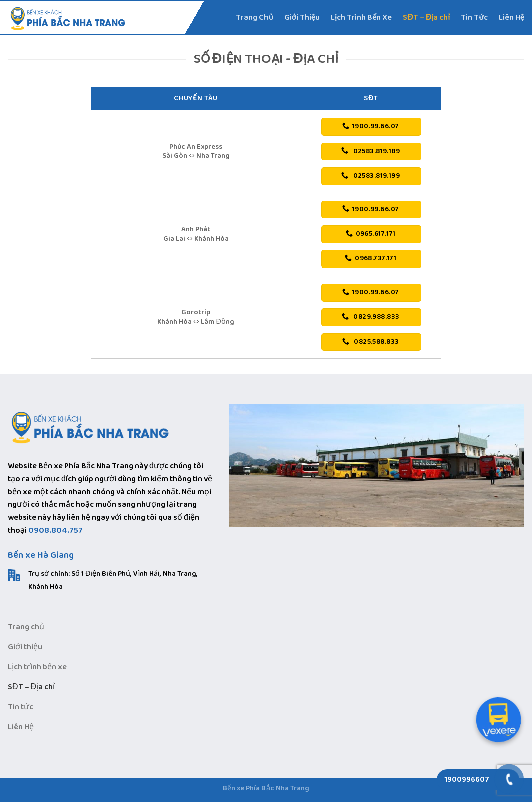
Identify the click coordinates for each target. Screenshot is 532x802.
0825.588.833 (370, 342)
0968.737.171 (370, 258)
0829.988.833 (370, 317)
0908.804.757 (55, 531)
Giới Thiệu (302, 17)
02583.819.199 (370, 176)
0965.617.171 (371, 234)
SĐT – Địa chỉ (426, 17)
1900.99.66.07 (370, 126)
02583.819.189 (370, 151)
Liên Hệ (512, 17)
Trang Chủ (254, 17)
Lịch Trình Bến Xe (361, 17)
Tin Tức (474, 17)
